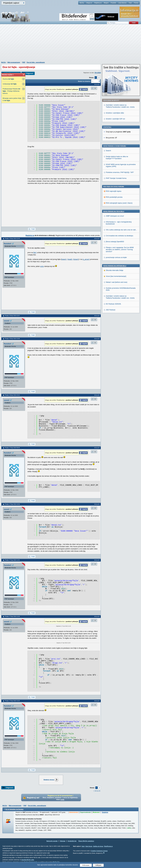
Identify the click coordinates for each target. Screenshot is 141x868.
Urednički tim (72, 841)
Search (108, 151)
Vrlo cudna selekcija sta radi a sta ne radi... (121, 230)
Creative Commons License (99, 851)
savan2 (7, 321)
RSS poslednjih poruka (114, 197)
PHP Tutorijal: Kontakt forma (116, 178)
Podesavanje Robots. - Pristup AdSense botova (11, 91)
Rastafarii (7, 244)
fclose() (76, 259)
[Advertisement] (70, 44)
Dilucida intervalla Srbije (115, 270)
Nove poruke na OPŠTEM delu (115, 266)
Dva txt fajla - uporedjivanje (36, 62)
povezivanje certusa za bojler (116, 257)
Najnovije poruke (52, 841)
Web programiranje (14, 62)
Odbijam (98, 865)
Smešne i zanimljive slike (115, 113)
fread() (70, 259)
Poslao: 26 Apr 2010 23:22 (12, 395)
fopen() (64, 259)
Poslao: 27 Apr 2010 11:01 (12, 560)
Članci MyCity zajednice (86, 841)
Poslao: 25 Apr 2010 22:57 (12, 316)
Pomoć (136, 3)
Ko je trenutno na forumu (14, 809)
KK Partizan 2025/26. (114, 304)
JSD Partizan (111, 310)
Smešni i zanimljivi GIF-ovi (115, 119)
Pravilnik (113, 3)
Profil (33, 229)
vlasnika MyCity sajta (28, 860)
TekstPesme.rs (108, 846)
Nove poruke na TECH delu (114, 211)
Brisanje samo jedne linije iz (12, 99)
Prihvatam (86, 865)
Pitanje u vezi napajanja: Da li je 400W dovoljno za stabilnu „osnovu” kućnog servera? (120, 249)
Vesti (83, 846)
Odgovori (30, 73)
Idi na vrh (98, 791)
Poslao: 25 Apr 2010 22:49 (12, 239)
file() (35, 252)
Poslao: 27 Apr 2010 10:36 (12, 504)
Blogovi (106, 3)
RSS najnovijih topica (114, 191)
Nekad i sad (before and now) (117, 282)
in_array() (86, 259)
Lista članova (122, 3)
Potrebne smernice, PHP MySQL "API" (120, 172)
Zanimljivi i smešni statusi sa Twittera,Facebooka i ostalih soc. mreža (120, 106)
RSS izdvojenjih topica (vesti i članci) (119, 203)
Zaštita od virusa (98, 846)
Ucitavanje (10, 84)
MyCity (82, 3)
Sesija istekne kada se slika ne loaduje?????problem (117, 158)
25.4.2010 (98, 73)
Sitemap (63, 841)
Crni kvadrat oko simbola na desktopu (120, 236)
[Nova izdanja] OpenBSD (115, 242)
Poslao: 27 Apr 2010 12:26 (12, 617)
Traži (130, 3)
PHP (24, 62)
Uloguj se (89, 3)
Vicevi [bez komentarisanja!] (116, 276)
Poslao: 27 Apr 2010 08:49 (12, 448)
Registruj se (98, 3)
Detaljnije (105, 812)
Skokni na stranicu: (84, 81)
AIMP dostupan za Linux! (115, 216)
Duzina (8, 79)
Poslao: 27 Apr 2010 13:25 (12, 701)
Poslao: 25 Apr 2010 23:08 (12, 339)
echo (42, 266)
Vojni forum (89, 846)
